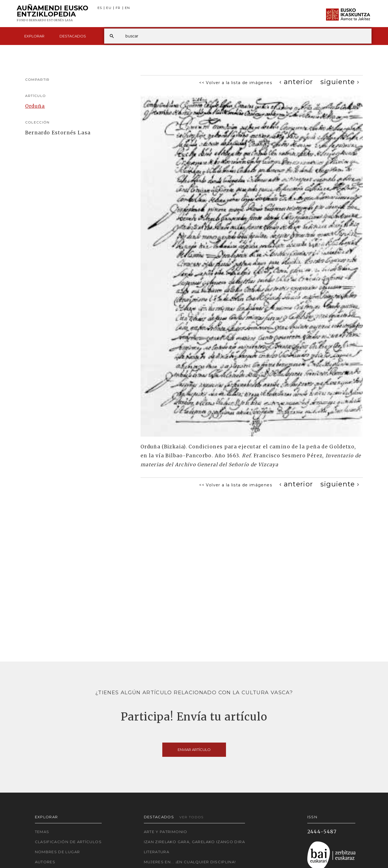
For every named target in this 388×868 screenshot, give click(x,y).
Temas (42, 832)
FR (118, 8)
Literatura (157, 852)
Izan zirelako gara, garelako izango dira (194, 842)
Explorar (34, 36)
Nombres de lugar (58, 852)
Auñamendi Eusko (53, 14)
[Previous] (296, 82)
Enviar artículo (194, 750)
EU (109, 8)
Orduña (35, 106)
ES (100, 8)
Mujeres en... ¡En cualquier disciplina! (190, 862)
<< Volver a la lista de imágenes (236, 83)
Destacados (73, 36)
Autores (45, 862)
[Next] (340, 82)
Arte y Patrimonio (166, 832)
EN (128, 8)
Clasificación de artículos (68, 842)
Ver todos (191, 817)
